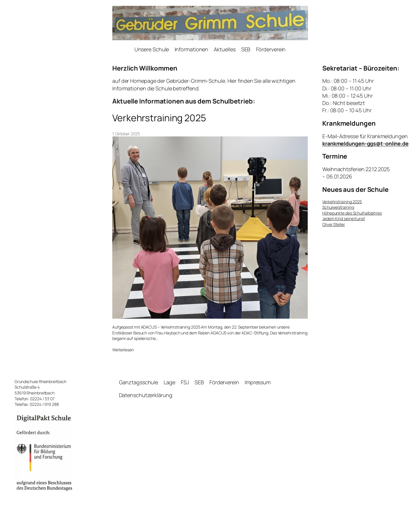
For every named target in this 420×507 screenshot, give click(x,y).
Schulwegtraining (338, 207)
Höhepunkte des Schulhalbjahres (352, 213)
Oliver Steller (334, 224)
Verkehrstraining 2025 (159, 118)
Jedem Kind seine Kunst (344, 219)
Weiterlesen (123, 350)
